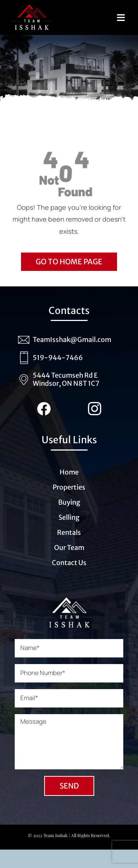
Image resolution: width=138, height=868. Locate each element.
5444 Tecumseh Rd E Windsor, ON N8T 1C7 (66, 379)
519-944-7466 (58, 358)
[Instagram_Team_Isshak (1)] (95, 405)
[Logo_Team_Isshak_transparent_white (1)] (69, 600)
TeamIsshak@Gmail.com (72, 340)
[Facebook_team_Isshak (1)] (44, 405)
